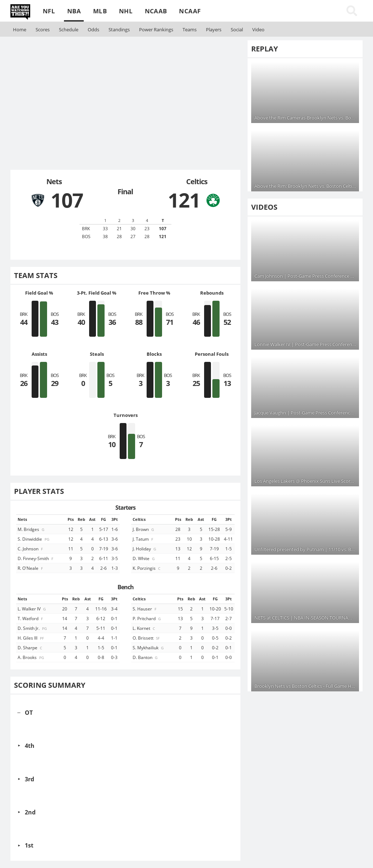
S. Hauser (145, 609)
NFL (49, 11)
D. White (144, 558)
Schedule (69, 29)
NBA (74, 11)
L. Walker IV (32, 609)
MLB (100, 11)
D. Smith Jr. (33, 628)
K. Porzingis (147, 568)
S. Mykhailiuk (149, 647)
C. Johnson (31, 549)
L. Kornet (144, 628)
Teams (190, 29)
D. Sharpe (30, 647)
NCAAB (156, 11)
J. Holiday (145, 549)
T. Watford (31, 618)
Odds (93, 29)
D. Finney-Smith (36, 558)
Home (20, 29)
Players (214, 29)
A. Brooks (31, 657)
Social (237, 29)
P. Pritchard (147, 618)
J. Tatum (143, 539)
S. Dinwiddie (34, 539)
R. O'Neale (31, 568)
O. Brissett (147, 638)
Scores (43, 29)
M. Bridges (31, 529)
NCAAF (190, 11)
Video (258, 29)
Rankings (156, 29)
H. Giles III (31, 638)
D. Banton (146, 657)
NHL (126, 11)
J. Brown (144, 529)
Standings (119, 29)
